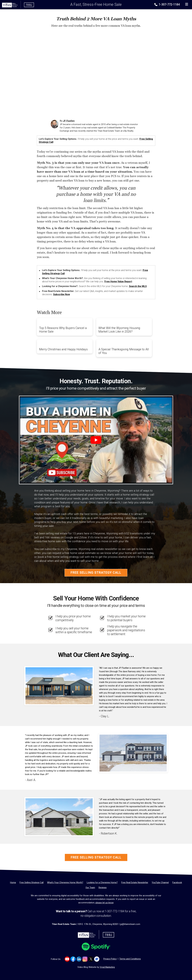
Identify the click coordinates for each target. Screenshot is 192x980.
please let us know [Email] (104, 903)
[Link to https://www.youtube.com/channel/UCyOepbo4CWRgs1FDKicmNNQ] (67, 959)
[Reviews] (103, 888)
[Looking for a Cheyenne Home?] (102, 882)
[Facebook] (177, 882)
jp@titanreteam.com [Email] (130, 924)
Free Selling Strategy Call (96, 573)
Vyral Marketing (107, 967)
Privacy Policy (110, 959)
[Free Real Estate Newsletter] (135, 882)
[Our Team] (90, 888)
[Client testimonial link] (59, 686)
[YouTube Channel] (160, 882)
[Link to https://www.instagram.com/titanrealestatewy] (85, 959)
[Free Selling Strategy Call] (32, 882)
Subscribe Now (62, 294)
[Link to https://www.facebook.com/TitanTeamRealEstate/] (73, 959)
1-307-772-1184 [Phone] (167, 4)
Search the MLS (138, 286)
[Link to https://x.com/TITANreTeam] (91, 959)
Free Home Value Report (118, 281)
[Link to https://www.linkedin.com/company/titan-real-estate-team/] (79, 959)
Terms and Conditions (130, 959)
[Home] (17, 4)
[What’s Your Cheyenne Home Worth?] (65, 882)
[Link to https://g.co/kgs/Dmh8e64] (97, 959)
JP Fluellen (69, 121)
